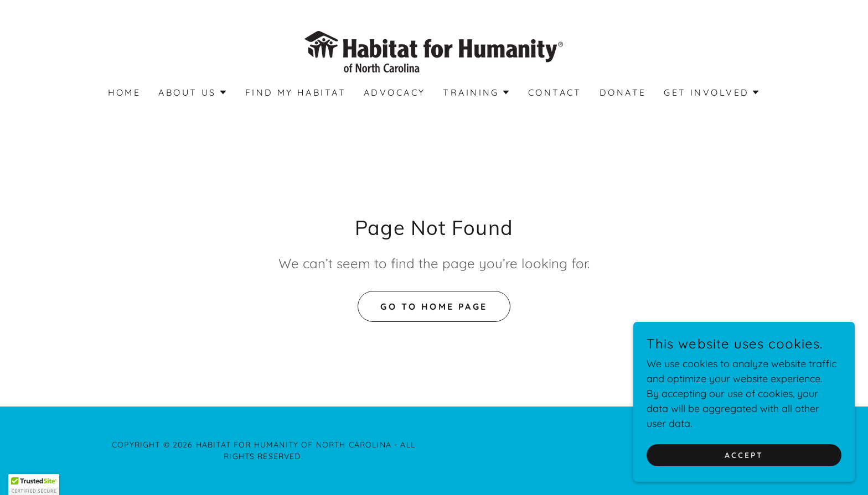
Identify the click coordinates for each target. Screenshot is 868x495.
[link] (434, 51)
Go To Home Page (434, 306)
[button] (193, 92)
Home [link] (125, 92)
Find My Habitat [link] (296, 92)
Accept (744, 463)
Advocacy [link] (394, 92)
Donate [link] (623, 92)
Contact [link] (555, 92)
